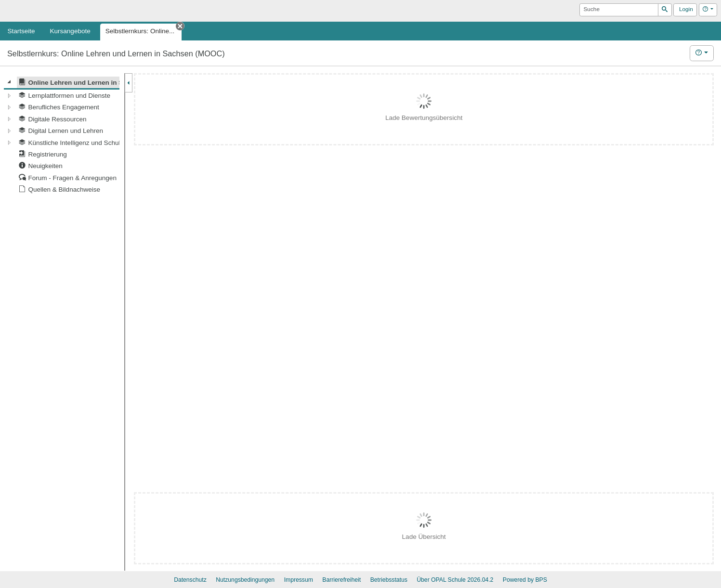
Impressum (299, 580)
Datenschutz (190, 580)
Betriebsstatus (389, 580)
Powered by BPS (525, 580)
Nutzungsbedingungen (245, 580)
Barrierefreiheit (341, 580)
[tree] (62, 136)
